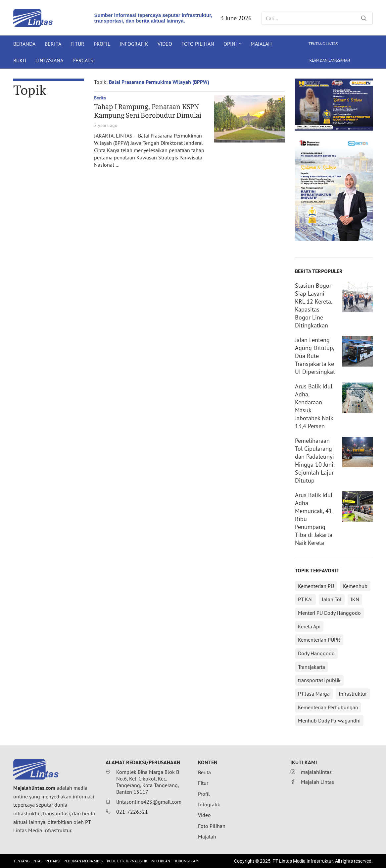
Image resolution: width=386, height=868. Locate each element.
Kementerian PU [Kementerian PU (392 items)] (316, 586)
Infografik (134, 44)
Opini (230, 44)
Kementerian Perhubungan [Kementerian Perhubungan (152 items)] (328, 707)
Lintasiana (49, 60)
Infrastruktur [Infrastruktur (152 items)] (353, 694)
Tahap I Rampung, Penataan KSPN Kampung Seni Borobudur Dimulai (148, 111)
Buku (20, 60)
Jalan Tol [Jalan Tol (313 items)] (332, 599)
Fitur (77, 44)
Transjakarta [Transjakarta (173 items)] (312, 667)
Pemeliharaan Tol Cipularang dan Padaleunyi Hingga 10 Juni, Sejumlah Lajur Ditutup (315, 461)
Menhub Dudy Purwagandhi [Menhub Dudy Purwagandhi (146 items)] (329, 721)
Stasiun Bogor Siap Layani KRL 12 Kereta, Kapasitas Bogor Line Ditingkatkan (314, 305)
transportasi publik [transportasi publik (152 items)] (319, 680)
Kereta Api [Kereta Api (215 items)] (309, 626)
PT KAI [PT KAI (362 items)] (305, 599)
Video (165, 44)
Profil (102, 44)
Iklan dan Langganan (329, 60)
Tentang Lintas (323, 44)
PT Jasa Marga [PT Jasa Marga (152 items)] (314, 694)
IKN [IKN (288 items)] (355, 599)
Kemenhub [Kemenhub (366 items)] (355, 586)
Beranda (24, 44)
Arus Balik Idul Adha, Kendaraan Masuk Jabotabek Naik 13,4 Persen (314, 406)
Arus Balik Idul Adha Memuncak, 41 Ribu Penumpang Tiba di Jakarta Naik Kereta (314, 519)
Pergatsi (84, 60)
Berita (53, 44)
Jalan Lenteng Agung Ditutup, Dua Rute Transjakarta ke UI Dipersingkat (315, 356)
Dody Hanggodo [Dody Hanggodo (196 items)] (316, 653)
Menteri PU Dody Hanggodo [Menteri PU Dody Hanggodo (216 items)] (329, 613)
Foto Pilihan (198, 44)
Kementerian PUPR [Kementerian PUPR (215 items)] (319, 640)
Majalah (261, 44)
